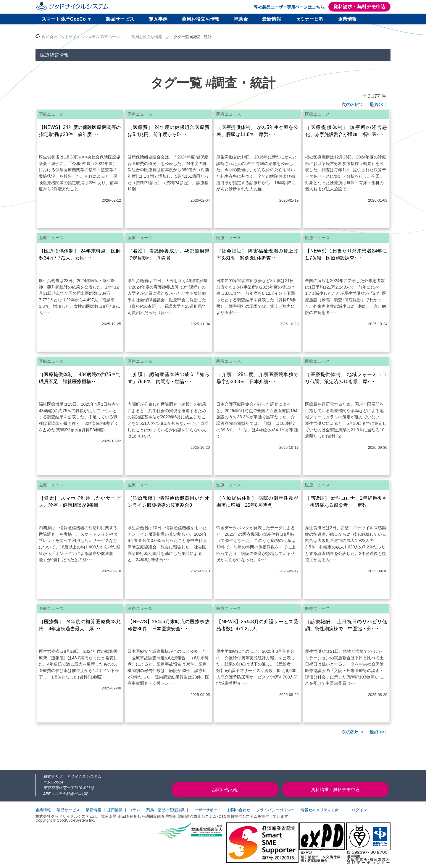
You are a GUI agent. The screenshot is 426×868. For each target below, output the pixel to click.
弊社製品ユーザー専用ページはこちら (289, 7)
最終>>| (375, 105)
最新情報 (272, 19)
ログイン (359, 810)
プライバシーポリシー (275, 810)
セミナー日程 (309, 19)
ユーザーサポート (206, 810)
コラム (134, 810)
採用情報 (115, 810)
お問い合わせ (239, 810)
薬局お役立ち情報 (201, 19)
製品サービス (120, 19)
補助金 (241, 19)
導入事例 (158, 19)
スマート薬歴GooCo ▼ (67, 19)
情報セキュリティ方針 (320, 810)
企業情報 (347, 19)
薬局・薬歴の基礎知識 (165, 810)
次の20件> (352, 105)
